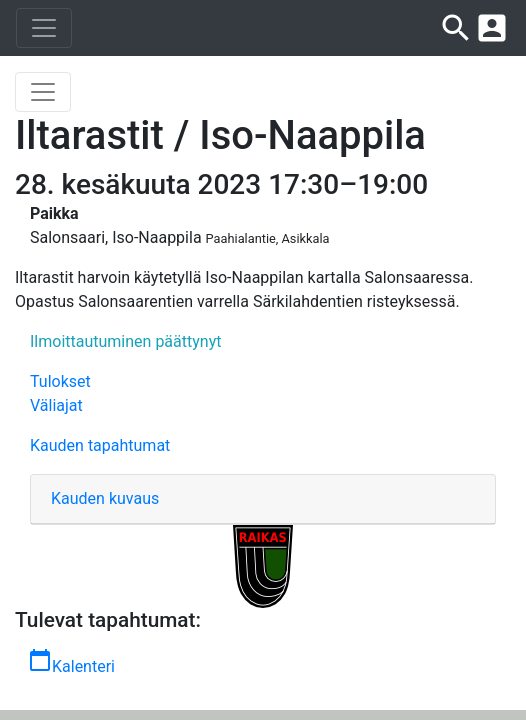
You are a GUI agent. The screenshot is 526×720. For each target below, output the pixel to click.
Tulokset (60, 381)
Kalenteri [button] (71, 662)
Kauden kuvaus (105, 498)
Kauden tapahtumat (100, 445)
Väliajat (56, 405)
